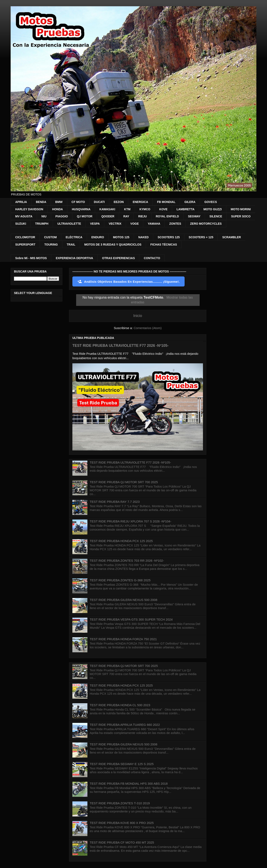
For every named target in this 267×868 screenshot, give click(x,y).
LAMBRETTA (185, 209)
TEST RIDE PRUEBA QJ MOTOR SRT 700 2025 (124, 482)
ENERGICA (140, 202)
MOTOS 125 (121, 237)
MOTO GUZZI (213, 209)
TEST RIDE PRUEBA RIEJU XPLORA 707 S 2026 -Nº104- (130, 521)
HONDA (57, 209)
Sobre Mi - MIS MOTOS (31, 258)
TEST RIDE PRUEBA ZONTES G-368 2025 (120, 580)
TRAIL (71, 245)
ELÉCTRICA (74, 237)
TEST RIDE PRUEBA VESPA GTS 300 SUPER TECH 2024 (131, 619)
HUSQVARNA (81, 209)
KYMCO (145, 209)
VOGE (135, 224)
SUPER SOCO (241, 216)
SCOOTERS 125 (169, 237)
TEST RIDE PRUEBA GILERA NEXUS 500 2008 (123, 600)
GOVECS (211, 202)
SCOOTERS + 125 (201, 237)
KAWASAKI (107, 209)
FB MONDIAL (166, 202)
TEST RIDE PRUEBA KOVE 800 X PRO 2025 (122, 823)
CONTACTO (152, 258)
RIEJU (142, 216)
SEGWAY (194, 216)
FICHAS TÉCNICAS (164, 245)
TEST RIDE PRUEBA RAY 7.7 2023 (115, 502)
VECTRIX (115, 224)
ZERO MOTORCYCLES (206, 224)
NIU (44, 216)
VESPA (95, 224)
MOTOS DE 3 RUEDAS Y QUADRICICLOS (113, 245)
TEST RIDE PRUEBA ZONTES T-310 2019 (120, 803)
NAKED (144, 237)
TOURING (51, 245)
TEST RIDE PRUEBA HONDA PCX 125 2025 (121, 541)
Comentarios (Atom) (147, 328)
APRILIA (21, 202)
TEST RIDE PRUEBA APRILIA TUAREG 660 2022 (125, 725)
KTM (127, 209)
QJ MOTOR (84, 216)
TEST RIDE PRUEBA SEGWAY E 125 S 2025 (122, 764)
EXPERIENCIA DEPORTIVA (74, 258)
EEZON (119, 202)
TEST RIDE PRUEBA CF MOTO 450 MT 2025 (122, 842)
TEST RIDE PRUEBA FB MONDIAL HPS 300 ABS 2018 (129, 784)
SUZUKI (21, 224)
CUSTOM (50, 237)
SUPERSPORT (25, 245)
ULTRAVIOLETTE (69, 224)
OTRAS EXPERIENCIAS (118, 258)
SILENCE (216, 216)
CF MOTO (78, 202)
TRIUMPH (42, 224)
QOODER (108, 216)
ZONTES (175, 224)
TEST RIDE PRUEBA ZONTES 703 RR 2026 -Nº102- (127, 561)
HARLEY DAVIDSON (29, 209)
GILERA (190, 202)
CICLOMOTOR (25, 237)
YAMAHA (154, 224)
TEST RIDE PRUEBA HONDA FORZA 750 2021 (123, 639)
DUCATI (99, 202)
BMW (59, 202)
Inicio (138, 316)
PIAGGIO (62, 216)
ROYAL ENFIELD (167, 216)
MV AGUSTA (24, 216)
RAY (126, 216)
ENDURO (98, 237)
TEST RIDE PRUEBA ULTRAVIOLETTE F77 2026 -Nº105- (120, 346)
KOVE (164, 209)
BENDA (41, 202)
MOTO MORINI (241, 209)
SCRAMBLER (231, 237)
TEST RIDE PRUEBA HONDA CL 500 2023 (120, 705)
